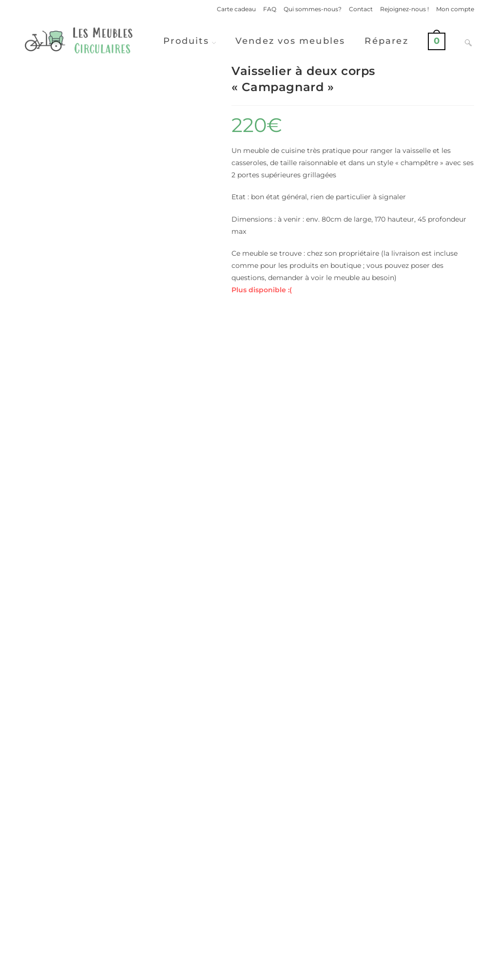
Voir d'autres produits (249, 888)
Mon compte (455, 9)
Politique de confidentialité (336, 969)
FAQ (270, 9)
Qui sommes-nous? (313, 9)
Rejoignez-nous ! (404, 9)
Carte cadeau (236, 9)
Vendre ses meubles (249, 926)
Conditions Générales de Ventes (428, 969)
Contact (361, 9)
